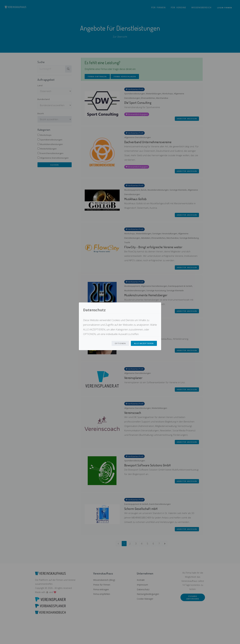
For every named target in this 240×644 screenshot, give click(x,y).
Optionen (120, 343)
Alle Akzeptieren (144, 343)
